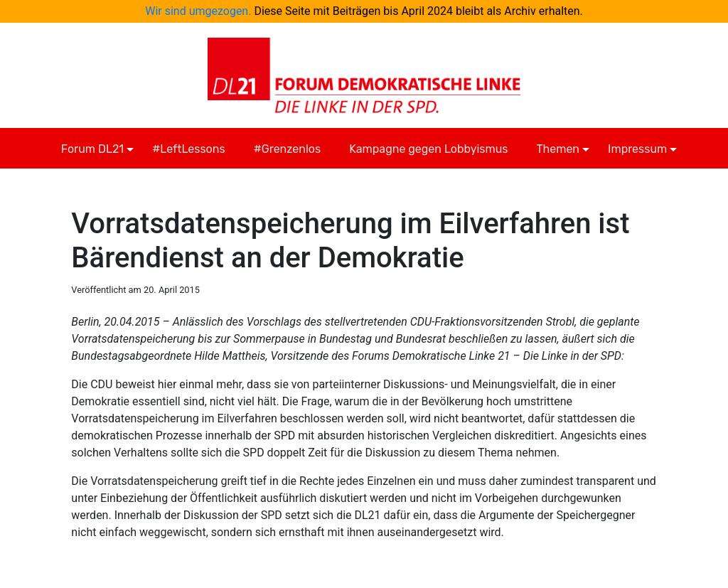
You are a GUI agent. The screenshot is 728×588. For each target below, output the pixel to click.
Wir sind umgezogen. (198, 11)
